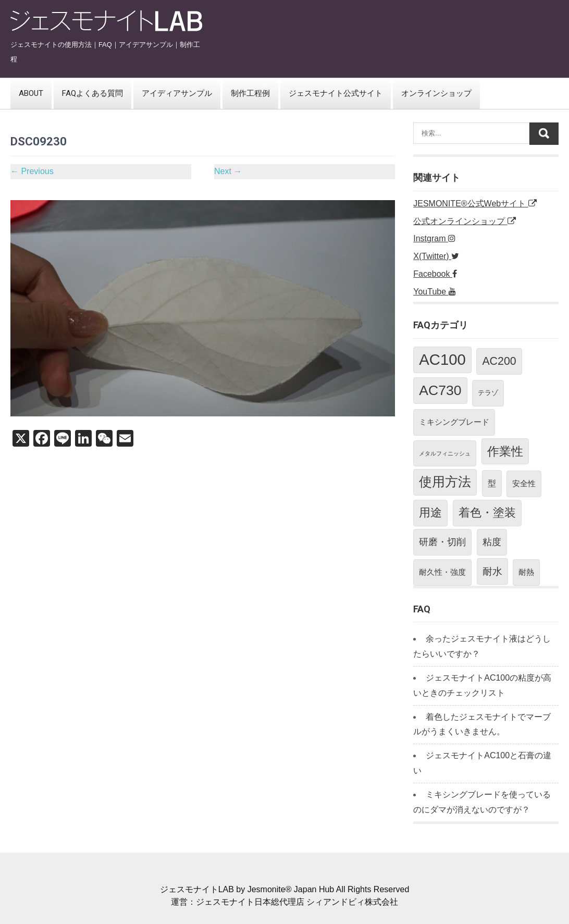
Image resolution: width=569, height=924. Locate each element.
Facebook (435, 274)
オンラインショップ (436, 93)
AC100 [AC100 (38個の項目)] (442, 359)
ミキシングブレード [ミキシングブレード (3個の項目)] (454, 422)
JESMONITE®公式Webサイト (475, 204)
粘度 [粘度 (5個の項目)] (492, 542)
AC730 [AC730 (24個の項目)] (440, 390)
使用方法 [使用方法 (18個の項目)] (445, 482)
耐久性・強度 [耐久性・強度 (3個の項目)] (442, 572)
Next (228, 171)
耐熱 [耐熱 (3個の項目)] (526, 572)
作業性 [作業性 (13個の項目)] (505, 451)
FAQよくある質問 (92, 93)
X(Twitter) (436, 256)
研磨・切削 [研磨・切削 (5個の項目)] (442, 542)
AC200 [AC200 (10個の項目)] (499, 361)
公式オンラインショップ (464, 221)
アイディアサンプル (177, 93)
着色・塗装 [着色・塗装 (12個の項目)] (487, 513)
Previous (32, 171)
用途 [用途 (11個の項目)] (430, 513)
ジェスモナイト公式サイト (336, 93)
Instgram (434, 238)
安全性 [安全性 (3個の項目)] (524, 483)
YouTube (434, 292)
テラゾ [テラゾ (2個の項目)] (488, 393)
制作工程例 (250, 93)
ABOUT (31, 93)
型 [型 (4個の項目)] (492, 483)
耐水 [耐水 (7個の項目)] (492, 571)
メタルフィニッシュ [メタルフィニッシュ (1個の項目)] (445, 453)
